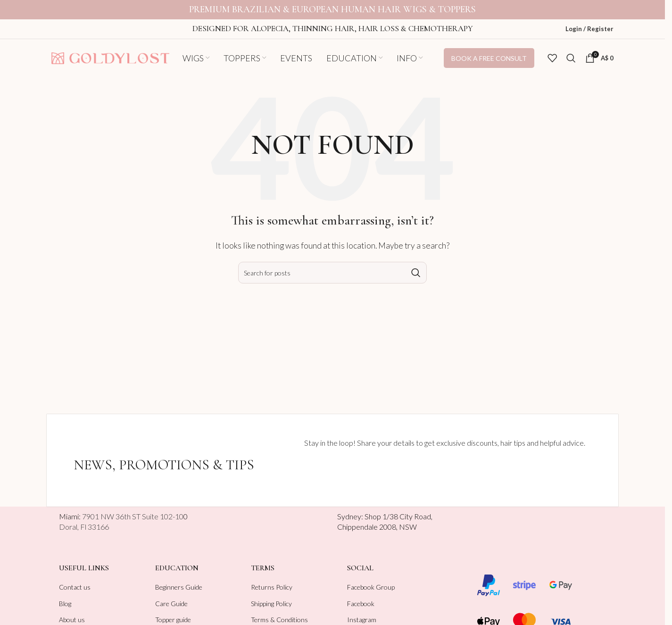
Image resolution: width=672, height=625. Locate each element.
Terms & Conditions (279, 613)
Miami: (121, 510)
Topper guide (173, 613)
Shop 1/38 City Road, (398, 510)
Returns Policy (272, 580)
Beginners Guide (179, 580)
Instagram (362, 613)
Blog (65, 596)
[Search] (571, 51)
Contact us (75, 580)
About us (72, 613)
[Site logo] (110, 50)
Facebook (361, 596)
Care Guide (171, 596)
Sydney (349, 510)
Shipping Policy (271, 596)
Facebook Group (371, 580)
